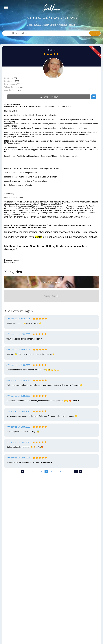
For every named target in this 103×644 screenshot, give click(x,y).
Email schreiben (94, 97)
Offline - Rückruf (50, 97)
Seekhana (52, 8)
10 (71, 472)
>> (80, 472)
